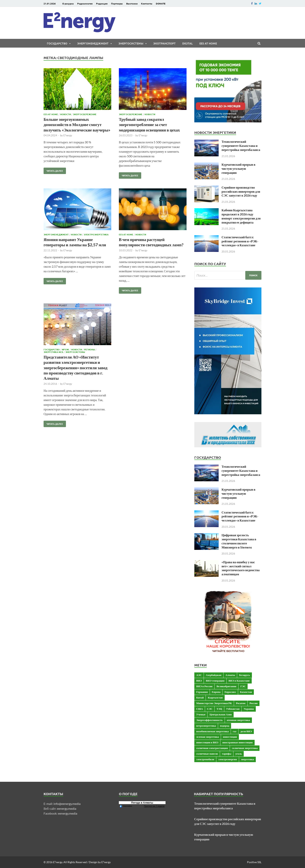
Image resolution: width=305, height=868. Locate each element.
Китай (200, 697)
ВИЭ (199, 681)
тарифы (227, 754)
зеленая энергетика (208, 737)
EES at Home (208, 43)
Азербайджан (214, 675)
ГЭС (243, 686)
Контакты (147, 3)
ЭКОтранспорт (164, 43)
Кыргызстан (215, 697)
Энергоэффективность (209, 720)
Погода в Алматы (142, 803)
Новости (65, 114)
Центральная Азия (221, 714)
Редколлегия (85, 3)
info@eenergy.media (67, 804)
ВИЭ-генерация (215, 681)
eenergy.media (67, 808)
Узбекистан (233, 709)
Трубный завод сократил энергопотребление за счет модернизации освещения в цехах (149, 124)
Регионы (89, 349)
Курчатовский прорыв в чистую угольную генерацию (238, 168)
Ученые (201, 714)
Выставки (132, 3)
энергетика (248, 759)
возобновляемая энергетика (213, 731)
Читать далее (53, 170)
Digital (188, 43)
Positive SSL (254, 862)
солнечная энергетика (245, 748)
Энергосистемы (131, 43)
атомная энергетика (238, 720)
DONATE (161, 3)
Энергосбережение (85, 114)
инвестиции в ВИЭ (207, 742)
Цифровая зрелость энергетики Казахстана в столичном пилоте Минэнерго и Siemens (239, 541)
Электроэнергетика (96, 234)
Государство (57, 43)
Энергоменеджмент (93, 43)
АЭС (199, 675)
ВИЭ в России (204, 686)
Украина (249, 709)
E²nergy (68, 135)
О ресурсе (68, 3)
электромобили (205, 759)
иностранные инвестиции (237, 742)
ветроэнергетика (206, 726)
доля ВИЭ (246, 731)
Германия (202, 692)
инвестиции (230, 737)
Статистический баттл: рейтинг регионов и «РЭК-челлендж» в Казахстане (240, 241)
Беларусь (244, 675)
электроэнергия (227, 759)
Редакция (102, 3)
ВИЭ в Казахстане (239, 681)
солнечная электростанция (212, 748)
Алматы (230, 675)
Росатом (241, 703)
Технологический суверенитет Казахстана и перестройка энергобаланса (241, 146)
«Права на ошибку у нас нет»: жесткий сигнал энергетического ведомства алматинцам (241, 568)
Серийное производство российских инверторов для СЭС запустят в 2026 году (241, 191)
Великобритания (226, 686)
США (200, 709)
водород (225, 726)
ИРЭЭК (65, 349)
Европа (216, 692)
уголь (239, 754)
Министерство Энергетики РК (214, 703)
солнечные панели (207, 754)
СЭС (210, 709)
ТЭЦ (219, 709)
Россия (254, 703)
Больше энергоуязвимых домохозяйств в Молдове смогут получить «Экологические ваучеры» (77, 124)
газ (235, 731)
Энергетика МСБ (53, 352)
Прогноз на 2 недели (154, 806)
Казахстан (246, 692)
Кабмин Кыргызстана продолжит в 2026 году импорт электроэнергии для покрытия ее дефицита (241, 216)
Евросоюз (230, 692)
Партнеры (117, 3)
